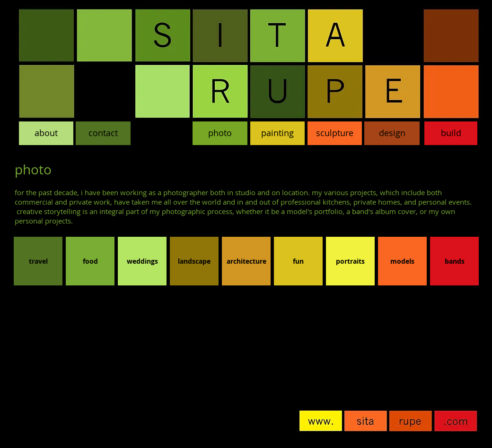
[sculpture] (335, 133)
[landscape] (194, 261)
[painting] (277, 133)
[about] (46, 133)
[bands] (454, 261)
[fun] (298, 261)
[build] (451, 133)
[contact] (103, 133)
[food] (90, 261)
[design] (392, 133)
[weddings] (142, 261)
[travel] (38, 261)
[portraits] (350, 261)
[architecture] (246, 261)
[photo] (220, 133)
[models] (402, 261)
